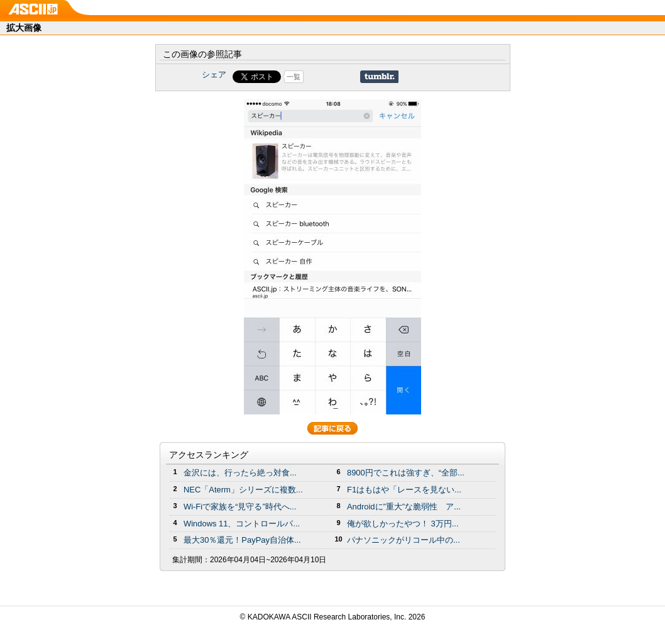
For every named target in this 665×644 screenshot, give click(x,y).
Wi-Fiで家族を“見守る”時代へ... (240, 507)
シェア (214, 75)
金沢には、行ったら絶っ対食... (240, 473)
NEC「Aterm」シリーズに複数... (243, 490)
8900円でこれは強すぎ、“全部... (406, 473)
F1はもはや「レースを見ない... (404, 490)
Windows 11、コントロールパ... (242, 524)
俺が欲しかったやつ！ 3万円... (403, 524)
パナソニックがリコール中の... (404, 540)
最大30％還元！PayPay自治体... (242, 540)
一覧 (294, 77)
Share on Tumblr (379, 77)
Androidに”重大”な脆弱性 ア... (404, 507)
